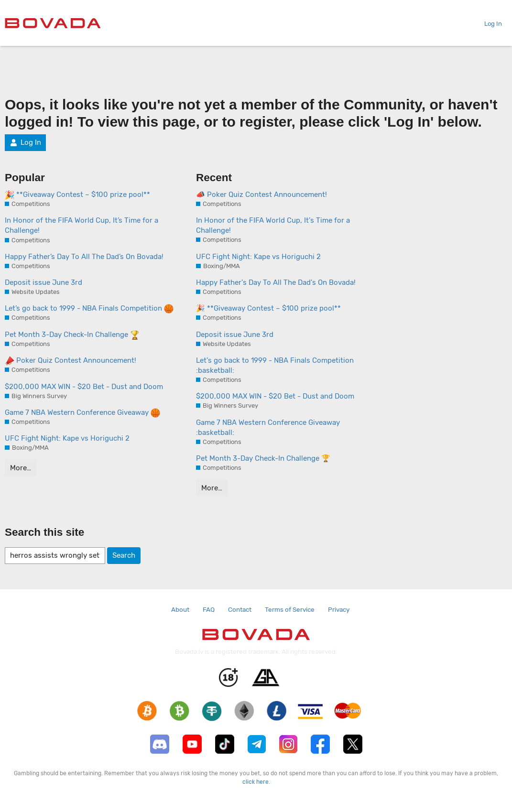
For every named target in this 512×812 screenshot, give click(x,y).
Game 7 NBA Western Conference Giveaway (82, 413)
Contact (240, 609)
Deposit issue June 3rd (44, 282)
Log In (489, 24)
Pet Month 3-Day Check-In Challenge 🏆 (263, 458)
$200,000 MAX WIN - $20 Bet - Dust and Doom (84, 387)
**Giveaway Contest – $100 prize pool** (77, 195)
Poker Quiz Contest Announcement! (71, 361)
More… (21, 468)
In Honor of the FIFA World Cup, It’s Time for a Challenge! (82, 225)
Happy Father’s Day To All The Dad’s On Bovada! (84, 257)
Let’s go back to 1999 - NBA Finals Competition (89, 309)
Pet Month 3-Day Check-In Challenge (72, 335)
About (180, 609)
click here (256, 782)
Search (124, 555)
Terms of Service (290, 609)
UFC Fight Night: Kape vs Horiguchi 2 (67, 438)
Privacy (339, 609)
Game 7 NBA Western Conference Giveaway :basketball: (268, 428)
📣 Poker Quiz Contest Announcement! (261, 195)
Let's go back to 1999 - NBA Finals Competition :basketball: (275, 365)
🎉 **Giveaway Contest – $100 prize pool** (268, 308)
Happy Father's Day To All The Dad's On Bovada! (276, 282)
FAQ (209, 609)
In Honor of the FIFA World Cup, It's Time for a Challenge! (273, 225)
